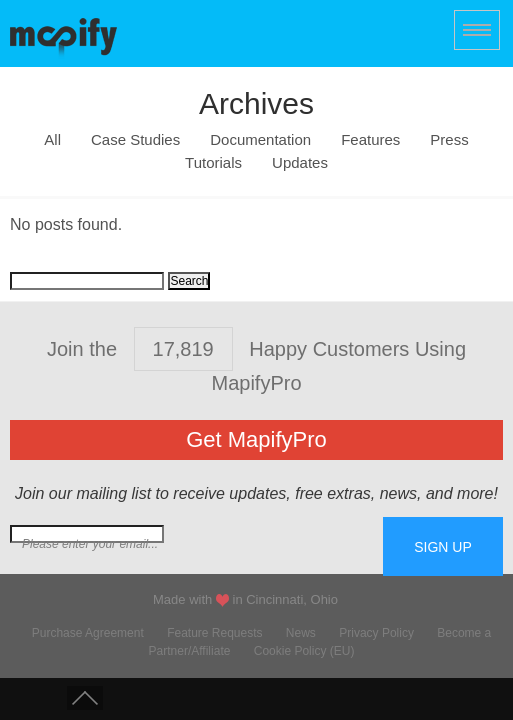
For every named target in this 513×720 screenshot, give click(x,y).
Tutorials (213, 163)
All (52, 140)
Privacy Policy (376, 633)
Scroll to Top (85, 698)
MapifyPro (63, 36)
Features (370, 140)
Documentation (260, 140)
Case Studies (135, 140)
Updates (300, 163)
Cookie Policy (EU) (304, 651)
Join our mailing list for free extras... (196, 544)
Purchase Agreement (88, 633)
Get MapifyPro (256, 439)
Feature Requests (214, 633)
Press (449, 140)
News (301, 633)
